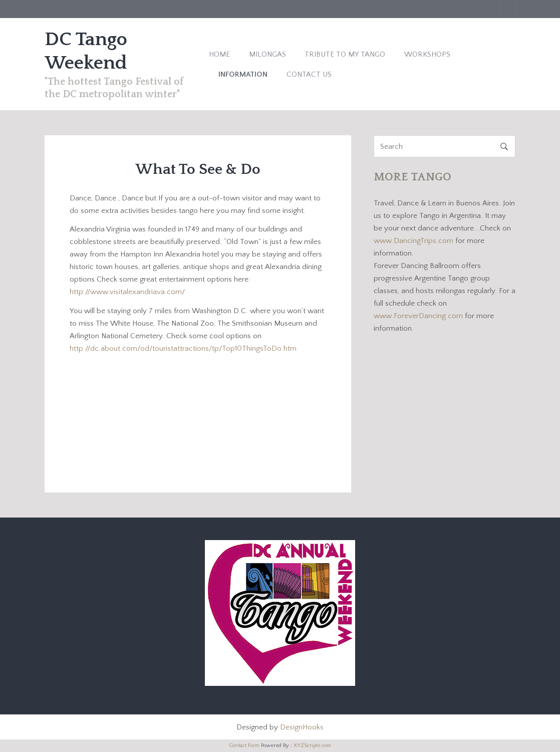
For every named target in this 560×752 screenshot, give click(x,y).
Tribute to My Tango (345, 54)
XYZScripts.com (312, 745)
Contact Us (309, 74)
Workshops (427, 54)
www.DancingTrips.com (414, 241)
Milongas (267, 54)
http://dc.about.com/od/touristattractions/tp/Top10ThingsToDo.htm (183, 348)
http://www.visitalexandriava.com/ (127, 292)
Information (243, 74)
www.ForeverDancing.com (419, 316)
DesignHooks (302, 727)
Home (219, 54)
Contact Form (244, 745)
